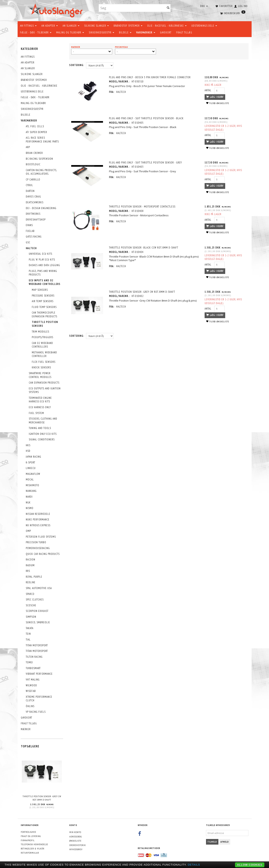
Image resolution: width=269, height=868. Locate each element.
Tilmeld (212, 842)
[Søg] (168, 8)
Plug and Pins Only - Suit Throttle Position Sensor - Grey (145, 163)
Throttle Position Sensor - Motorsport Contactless (142, 207)
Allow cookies (250, 865)
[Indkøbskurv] (232, 13)
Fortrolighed (28, 832)
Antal (208, 90)
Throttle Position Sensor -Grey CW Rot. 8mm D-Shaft (42, 798)
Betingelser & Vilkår (33, 848)
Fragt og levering (31, 836)
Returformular (30, 853)
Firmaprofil (28, 840)
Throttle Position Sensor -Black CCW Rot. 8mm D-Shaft (144, 248)
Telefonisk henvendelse (34, 844)
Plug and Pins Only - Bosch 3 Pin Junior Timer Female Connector (150, 77)
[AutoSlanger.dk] (56, 10)
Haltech (121, 92)
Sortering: (77, 65)
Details (194, 865)
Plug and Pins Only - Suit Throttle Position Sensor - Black (146, 118)
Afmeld (225, 842)
